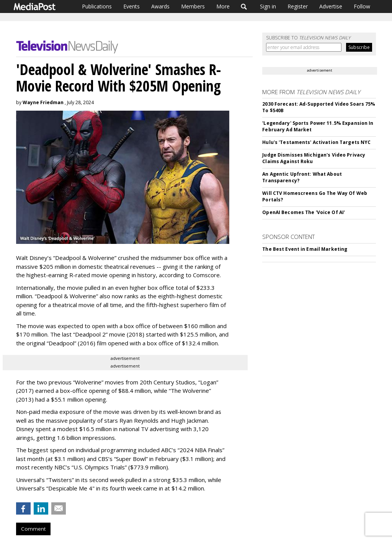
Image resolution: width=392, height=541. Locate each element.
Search (244, 7)
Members (193, 6)
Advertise (331, 6)
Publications (97, 6)
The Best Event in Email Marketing (305, 249)
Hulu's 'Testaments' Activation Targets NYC (316, 142)
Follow (362, 6)
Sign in (268, 6)
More (223, 6)
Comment (33, 529)
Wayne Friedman (43, 102)
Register (298, 6)
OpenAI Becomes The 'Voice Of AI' (304, 212)
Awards (160, 6)
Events (131, 6)
